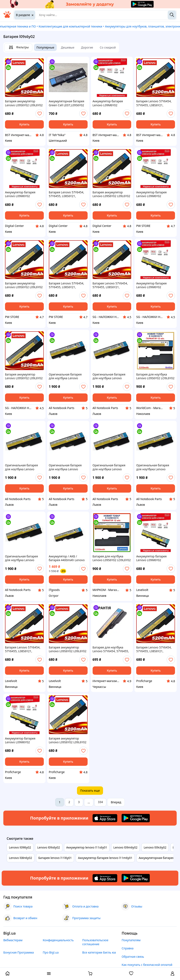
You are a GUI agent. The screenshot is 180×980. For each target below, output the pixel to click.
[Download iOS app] (105, 818)
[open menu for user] (172, 974)
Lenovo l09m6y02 (125, 847)
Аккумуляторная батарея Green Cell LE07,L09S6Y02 (67, 103)
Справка (128, 948)
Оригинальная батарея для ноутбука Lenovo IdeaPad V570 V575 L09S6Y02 (21, 467)
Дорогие (87, 47)
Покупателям (131, 940)
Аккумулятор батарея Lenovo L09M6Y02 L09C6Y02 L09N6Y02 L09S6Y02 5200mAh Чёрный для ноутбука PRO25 (20, 740)
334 (100, 802)
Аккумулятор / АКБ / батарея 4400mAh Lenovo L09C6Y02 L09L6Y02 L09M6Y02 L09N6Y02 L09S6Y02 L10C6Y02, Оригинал (67, 558)
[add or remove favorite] (40, 114)
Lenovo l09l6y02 (20, 847)
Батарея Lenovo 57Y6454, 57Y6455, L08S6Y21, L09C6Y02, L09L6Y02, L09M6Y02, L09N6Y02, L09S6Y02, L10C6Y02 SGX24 (111, 285)
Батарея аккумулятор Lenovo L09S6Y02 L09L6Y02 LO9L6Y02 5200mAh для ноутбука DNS (24, 285)
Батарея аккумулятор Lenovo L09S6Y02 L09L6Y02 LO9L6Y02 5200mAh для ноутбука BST (24, 103)
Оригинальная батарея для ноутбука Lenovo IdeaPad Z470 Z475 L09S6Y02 (109, 467)
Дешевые (68, 47)
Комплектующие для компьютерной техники (70, 26)
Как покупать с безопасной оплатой (147, 965)
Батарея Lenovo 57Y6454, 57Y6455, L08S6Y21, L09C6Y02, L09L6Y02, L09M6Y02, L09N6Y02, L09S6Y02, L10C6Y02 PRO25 (155, 649)
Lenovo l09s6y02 (49, 847)
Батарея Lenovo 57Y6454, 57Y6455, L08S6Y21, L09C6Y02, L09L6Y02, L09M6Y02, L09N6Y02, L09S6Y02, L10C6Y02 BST (154, 103)
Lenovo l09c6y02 (155, 847)
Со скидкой (108, 47)
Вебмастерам (13, 940)
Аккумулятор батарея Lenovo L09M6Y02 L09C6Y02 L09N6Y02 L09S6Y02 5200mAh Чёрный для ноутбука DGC (24, 194)
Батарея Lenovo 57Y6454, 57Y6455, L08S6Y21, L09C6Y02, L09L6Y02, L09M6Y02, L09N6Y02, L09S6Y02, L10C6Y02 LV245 (24, 649)
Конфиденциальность (58, 940)
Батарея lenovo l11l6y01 (55, 858)
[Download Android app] (136, 818)
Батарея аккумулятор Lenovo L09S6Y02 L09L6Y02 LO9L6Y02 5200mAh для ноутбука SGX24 (24, 376)
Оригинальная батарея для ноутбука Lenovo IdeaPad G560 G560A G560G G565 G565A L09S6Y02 (153, 467)
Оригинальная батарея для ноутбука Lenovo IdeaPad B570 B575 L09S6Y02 (109, 376)
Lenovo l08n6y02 (21, 858)
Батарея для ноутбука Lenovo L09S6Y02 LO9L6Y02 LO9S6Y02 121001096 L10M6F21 (155, 376)
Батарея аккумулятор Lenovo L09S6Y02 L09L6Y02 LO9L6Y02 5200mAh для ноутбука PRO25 (68, 740)
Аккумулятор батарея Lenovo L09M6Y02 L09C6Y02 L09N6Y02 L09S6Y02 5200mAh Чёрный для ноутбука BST (111, 103)
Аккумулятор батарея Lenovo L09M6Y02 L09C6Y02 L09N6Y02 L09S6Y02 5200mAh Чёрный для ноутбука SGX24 (151, 285)
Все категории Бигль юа (99, 952)
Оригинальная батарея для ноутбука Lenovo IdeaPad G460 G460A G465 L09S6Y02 (67, 376)
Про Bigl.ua (51, 952)
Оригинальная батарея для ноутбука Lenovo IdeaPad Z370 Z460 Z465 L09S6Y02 (66, 467)
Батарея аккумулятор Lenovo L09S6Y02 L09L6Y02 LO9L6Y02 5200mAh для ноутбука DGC (111, 194)
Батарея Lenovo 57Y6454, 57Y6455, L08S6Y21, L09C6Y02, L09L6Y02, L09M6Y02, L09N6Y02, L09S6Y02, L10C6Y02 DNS (66, 285)
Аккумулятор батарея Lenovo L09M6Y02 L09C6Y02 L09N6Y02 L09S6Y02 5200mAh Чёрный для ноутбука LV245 (151, 558)
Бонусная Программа (19, 952)
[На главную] (7, 17)
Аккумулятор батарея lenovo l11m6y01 (105, 858)
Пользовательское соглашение (95, 942)
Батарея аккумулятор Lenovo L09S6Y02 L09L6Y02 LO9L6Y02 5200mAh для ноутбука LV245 (68, 649)
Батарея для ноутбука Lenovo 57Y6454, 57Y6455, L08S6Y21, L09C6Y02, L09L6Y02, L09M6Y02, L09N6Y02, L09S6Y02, (111, 649)
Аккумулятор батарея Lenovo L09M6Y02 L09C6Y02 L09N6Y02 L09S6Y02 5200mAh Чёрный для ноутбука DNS (155, 194)
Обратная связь (133, 957)
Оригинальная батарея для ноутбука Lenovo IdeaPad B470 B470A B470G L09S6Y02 (24, 558)
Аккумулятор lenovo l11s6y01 (87, 847)
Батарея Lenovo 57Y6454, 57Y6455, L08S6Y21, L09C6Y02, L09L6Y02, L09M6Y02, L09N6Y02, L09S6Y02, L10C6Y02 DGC (66, 194)
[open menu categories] (49, 974)
